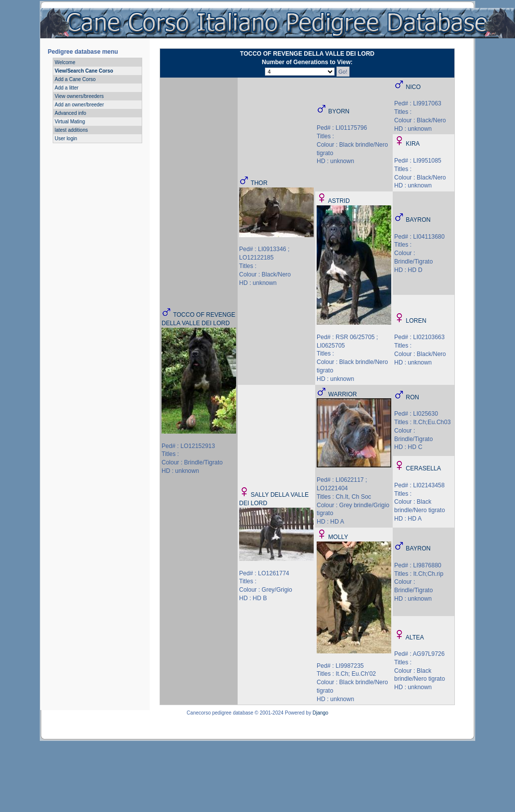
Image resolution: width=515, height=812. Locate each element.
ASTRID (339, 201)
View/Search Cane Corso (84, 71)
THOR (259, 183)
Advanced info (70, 113)
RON (412, 397)
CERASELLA (423, 468)
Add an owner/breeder (79, 105)
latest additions (71, 130)
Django (321, 713)
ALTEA (415, 637)
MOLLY (338, 537)
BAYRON (418, 220)
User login (66, 138)
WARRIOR (343, 394)
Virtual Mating (70, 122)
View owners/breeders (79, 96)
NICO (413, 87)
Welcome (65, 62)
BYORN (339, 111)
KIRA (413, 144)
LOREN (416, 321)
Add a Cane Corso (75, 79)
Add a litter (67, 88)
